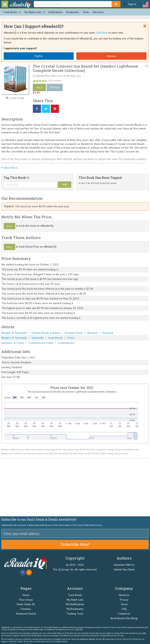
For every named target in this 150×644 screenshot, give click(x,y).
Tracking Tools (75, 614)
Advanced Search (26, 614)
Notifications (56, 12)
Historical (108, 333)
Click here (102, 33)
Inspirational (55, 338)
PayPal (39, 56)
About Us (124, 595)
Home (26, 595)
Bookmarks (73, 12)
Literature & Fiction (13, 343)
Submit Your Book (124, 569)
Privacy (124, 600)
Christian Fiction (74, 333)
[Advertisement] (75, 487)
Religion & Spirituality (14, 333)
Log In (9, 226)
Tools (86, 12)
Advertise (98, 12)
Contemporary (66, 343)
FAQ (124, 609)
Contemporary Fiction (41, 343)
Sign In (130, 4)
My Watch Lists (36, 12)
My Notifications (75, 604)
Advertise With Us (124, 565)
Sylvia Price (43, 76)
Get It (39, 87)
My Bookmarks (75, 609)
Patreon (111, 56)
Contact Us (124, 614)
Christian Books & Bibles (46, 333)
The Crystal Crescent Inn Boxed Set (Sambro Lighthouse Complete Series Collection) (85, 68)
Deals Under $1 (26, 604)
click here (37, 641)
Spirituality (38, 338)
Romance (93, 333)
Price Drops (26, 600)
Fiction (71, 338)
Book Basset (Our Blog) (124, 618)
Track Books (13, 12)
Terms (124, 604)
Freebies (26, 609)
